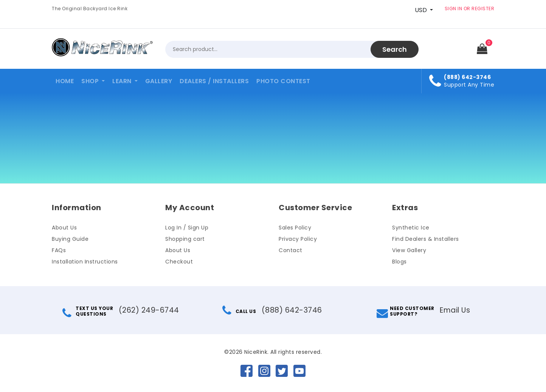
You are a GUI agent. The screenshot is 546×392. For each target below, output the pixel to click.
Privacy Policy (298, 239)
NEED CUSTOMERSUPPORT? (405, 311)
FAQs (59, 250)
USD (421, 10)
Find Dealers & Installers (426, 239)
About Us (64, 228)
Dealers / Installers (214, 81)
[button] (93, 81)
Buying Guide (70, 239)
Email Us (455, 310)
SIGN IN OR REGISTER (470, 9)
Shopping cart (185, 239)
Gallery (159, 81)
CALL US (240, 311)
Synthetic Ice (411, 228)
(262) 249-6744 (149, 310)
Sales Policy (295, 228)
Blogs (399, 262)
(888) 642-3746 (292, 310)
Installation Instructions (85, 262)
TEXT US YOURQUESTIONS (88, 311)
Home (65, 81)
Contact (291, 250)
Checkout (179, 262)
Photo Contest (283, 81)
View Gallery (409, 250)
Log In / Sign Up (187, 228)
